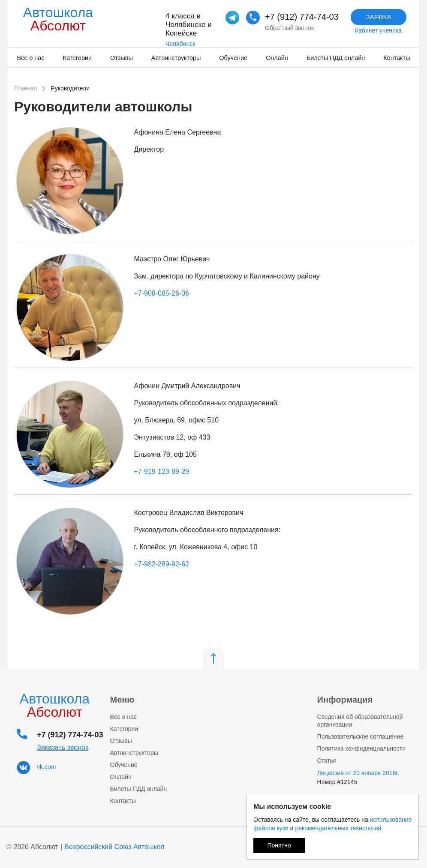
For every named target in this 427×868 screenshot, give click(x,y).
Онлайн (277, 58)
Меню (122, 700)
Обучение (233, 58)
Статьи (327, 760)
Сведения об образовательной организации (360, 721)
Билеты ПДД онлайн (336, 58)
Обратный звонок (289, 28)
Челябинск (180, 44)
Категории (78, 58)
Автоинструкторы (176, 58)
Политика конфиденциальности (362, 748)
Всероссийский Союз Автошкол (114, 847)
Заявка (379, 17)
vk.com (46, 767)
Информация (345, 700)
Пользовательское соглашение (361, 736)
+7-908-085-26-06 (161, 293)
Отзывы (122, 58)
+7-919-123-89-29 (161, 471)
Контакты (397, 58)
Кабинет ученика (378, 30)
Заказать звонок (63, 747)
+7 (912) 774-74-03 (302, 17)
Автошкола (58, 19)
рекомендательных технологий (338, 828)
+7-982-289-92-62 (161, 564)
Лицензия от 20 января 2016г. (358, 773)
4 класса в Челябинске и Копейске (189, 25)
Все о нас (31, 58)
